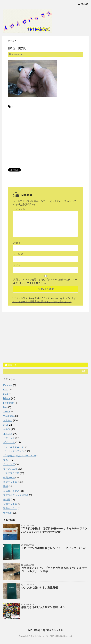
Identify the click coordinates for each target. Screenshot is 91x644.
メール (18, 254)
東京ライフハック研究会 (16, 495)
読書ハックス (10, 508)
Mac (5, 407)
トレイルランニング (14, 447)
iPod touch (9, 403)
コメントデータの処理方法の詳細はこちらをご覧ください (41, 301)
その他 (7, 429)
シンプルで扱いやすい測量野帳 (40, 588)
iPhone (7, 398)
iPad (6, 394)
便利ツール (9, 478)
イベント (8, 434)
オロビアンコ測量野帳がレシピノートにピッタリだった (54, 548)
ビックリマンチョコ (14, 451)
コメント (19, 209)
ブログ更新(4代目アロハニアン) (20, 456)
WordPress (9, 416)
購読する (11, 365)
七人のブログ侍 (11, 473)
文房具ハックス (11, 491)
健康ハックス (10, 482)
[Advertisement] (45, 138)
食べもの (8, 513)
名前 (17, 243)
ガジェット (9, 438)
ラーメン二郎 (10, 469)
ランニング (9, 464)
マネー (7, 460)
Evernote (8, 385)
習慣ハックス (10, 504)
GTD (6, 390)
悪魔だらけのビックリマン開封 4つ (43, 607)
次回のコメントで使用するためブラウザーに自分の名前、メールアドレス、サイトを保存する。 (45, 281)
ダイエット (9, 442)
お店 (6, 425)
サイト (17, 265)
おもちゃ (8, 420)
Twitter (7, 412)
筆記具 (7, 500)
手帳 (6, 486)
